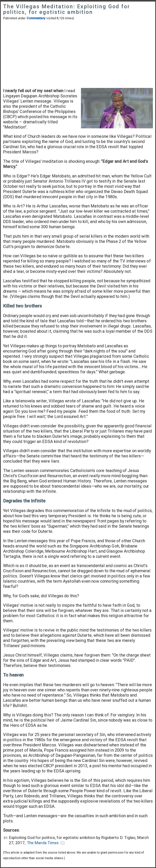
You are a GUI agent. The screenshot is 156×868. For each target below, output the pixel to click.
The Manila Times (43, 843)
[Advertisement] (78, 54)
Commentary (36, 18)
